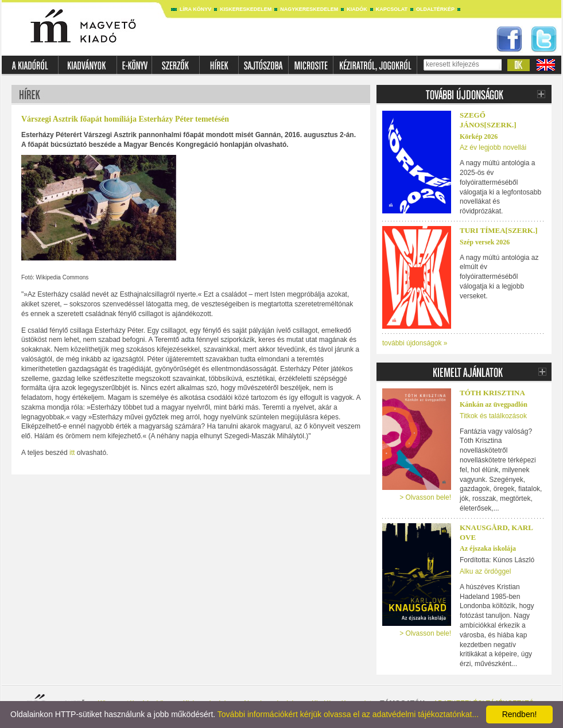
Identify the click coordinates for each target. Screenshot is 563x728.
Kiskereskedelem (246, 9)
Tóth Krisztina (492, 393)
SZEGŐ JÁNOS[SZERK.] (488, 120)
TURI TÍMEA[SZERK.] (499, 230)
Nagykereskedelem (309, 9)
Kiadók (357, 9)
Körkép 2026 (479, 137)
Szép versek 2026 (485, 242)
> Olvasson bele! (425, 497)
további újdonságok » (415, 343)
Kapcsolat (392, 9)
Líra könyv (195, 9)
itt (72, 453)
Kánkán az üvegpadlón (494, 404)
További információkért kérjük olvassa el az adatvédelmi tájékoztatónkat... (348, 714)
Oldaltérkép (435, 9)
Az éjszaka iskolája (488, 548)
